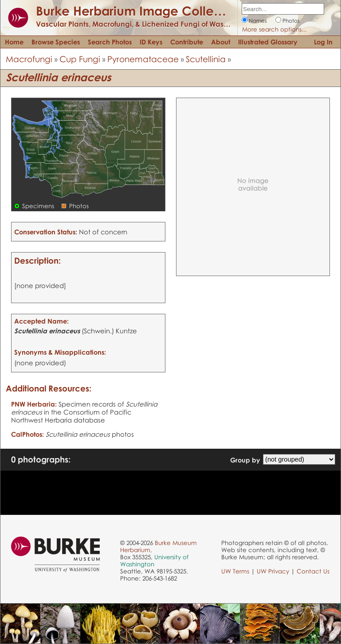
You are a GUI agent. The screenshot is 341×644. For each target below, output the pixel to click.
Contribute (187, 42)
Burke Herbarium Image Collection (140, 11)
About (221, 42)
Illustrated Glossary (268, 42)
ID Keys (151, 42)
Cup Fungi (80, 59)
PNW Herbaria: (34, 404)
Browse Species (56, 42)
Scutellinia (206, 59)
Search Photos (110, 42)
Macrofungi (29, 59)
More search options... (274, 29)
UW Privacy (273, 571)
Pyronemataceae (143, 59)
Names (258, 21)
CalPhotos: (27, 434)
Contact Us (313, 571)
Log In (323, 42)
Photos (291, 21)
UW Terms (235, 571)
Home (14, 42)
